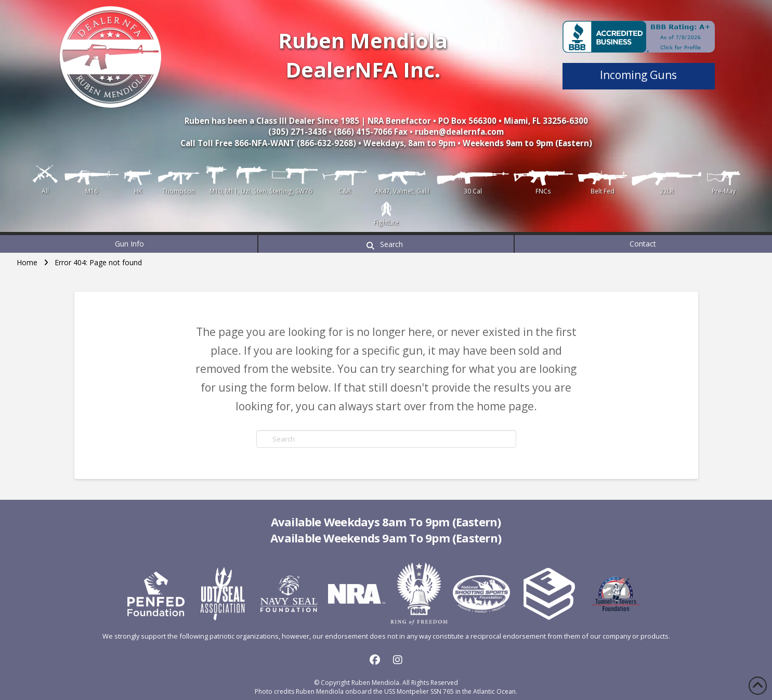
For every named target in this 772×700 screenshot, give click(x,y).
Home (27, 262)
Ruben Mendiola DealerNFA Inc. (363, 55)
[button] (386, 244)
